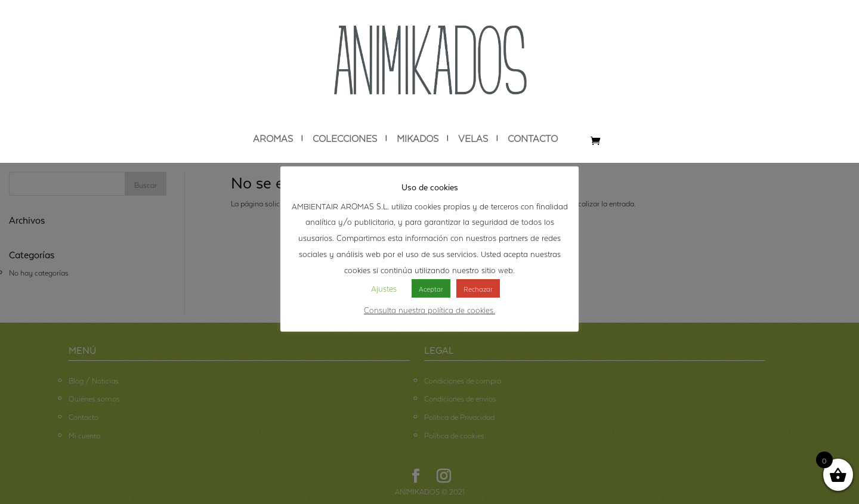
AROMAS (273, 138)
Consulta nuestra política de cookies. (429, 309)
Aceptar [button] (431, 288)
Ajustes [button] (384, 287)
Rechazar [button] (478, 288)
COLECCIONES (345, 138)
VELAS (473, 138)
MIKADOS (418, 138)
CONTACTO (533, 138)
